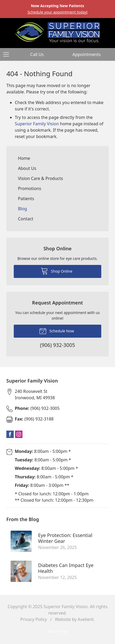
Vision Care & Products (40, 178)
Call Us (37, 54)
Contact (26, 219)
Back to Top (58, 631)
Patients (26, 199)
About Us (27, 168)
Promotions (29, 188)
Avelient (86, 619)
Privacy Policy (34, 619)
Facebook (10, 434)
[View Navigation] (8, 54)
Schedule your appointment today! (57, 12)
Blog (22, 209)
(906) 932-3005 (37, 408)
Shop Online (56, 271)
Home (24, 158)
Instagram (19, 434)
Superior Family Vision (37, 124)
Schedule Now (57, 331)
